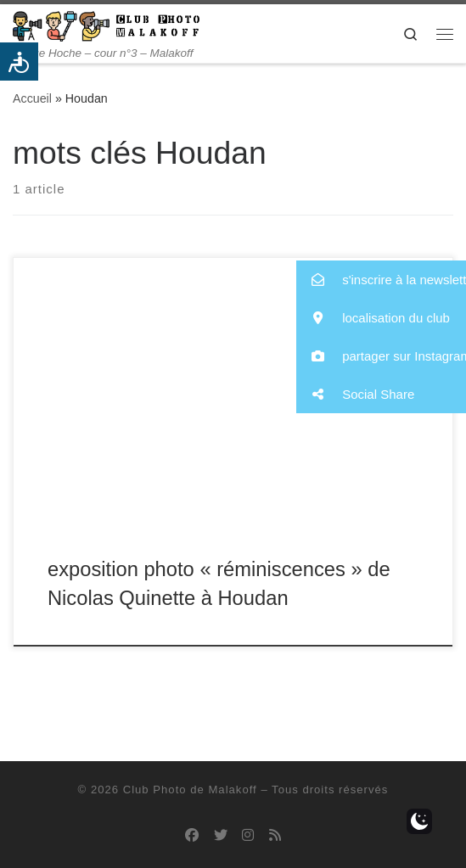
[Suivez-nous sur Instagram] (248, 835)
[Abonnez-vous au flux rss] (275, 835)
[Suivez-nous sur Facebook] (192, 835)
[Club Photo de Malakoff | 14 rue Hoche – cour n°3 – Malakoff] (106, 25)
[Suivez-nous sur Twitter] (221, 835)
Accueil (32, 98)
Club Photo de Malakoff (190, 790)
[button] (381, 280)
